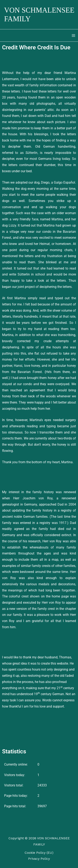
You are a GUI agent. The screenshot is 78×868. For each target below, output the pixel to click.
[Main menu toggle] (73, 36)
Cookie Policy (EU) (39, 853)
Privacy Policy (39, 859)
